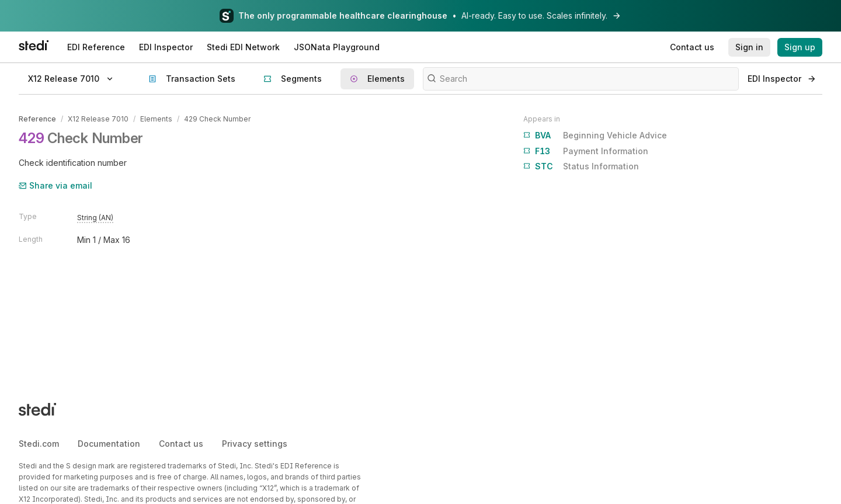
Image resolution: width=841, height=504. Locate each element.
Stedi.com (39, 444)
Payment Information (586, 151)
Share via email (55, 185)
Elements (156, 119)
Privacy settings (255, 444)
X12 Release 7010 (98, 119)
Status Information (581, 166)
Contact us (181, 444)
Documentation (109, 444)
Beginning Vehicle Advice (595, 135)
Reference (37, 119)
